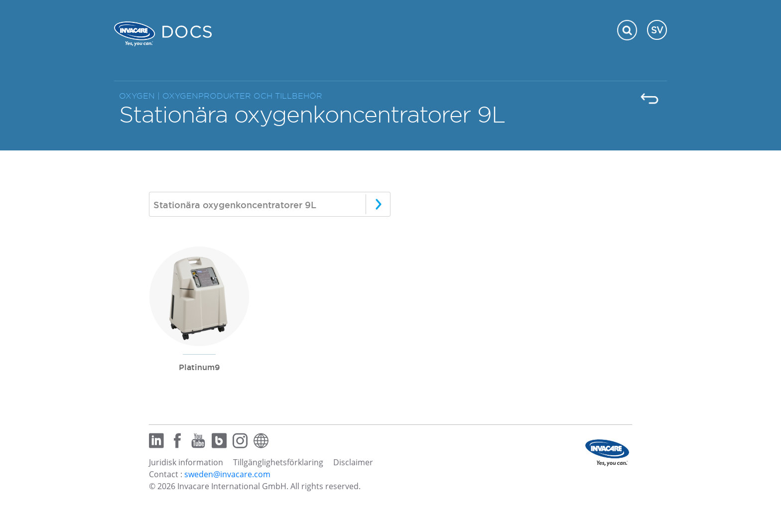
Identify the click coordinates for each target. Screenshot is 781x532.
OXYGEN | (141, 96)
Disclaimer (353, 462)
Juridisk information (186, 462)
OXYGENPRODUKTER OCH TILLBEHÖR (242, 96)
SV (657, 30)
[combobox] (270, 204)
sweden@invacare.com (227, 474)
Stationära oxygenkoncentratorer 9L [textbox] (235, 205)
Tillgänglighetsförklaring (278, 462)
